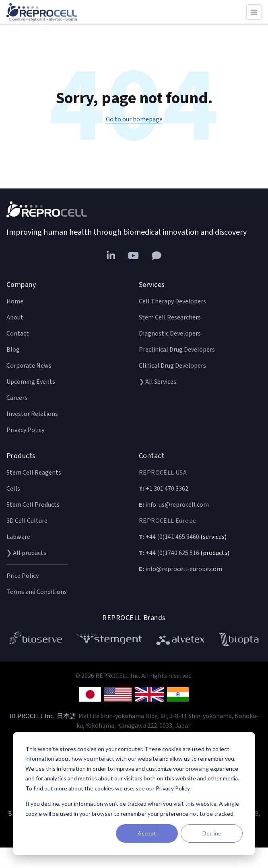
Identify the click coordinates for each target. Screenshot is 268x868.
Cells (13, 489)
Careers (17, 398)
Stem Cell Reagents (34, 473)
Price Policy (23, 576)
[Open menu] (254, 12)
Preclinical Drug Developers (177, 350)
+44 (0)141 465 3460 (169, 537)
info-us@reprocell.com (174, 505)
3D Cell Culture (27, 521)
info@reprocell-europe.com (180, 569)
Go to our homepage (134, 119)
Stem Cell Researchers (170, 317)
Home (15, 301)
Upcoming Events (31, 382)
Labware (18, 537)
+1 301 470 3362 (164, 489)
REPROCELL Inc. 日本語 (43, 716)
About (15, 317)
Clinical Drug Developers (172, 366)
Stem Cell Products (33, 505)
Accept (147, 833)
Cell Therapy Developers (172, 301)
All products (30, 553)
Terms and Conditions (37, 592)
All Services (161, 382)
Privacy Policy (25, 430)
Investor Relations (32, 414)
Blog (13, 350)
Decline (212, 833)
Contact (18, 334)
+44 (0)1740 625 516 (169, 553)
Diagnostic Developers (170, 334)
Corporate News (29, 366)
